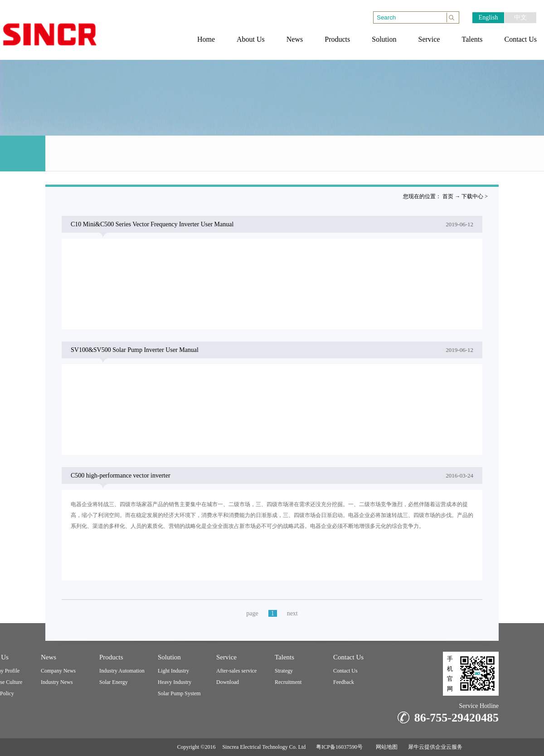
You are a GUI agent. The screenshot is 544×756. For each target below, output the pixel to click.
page (252, 613)
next (292, 613)
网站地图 (385, 747)
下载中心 (472, 196)
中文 (520, 17)
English (488, 17)
